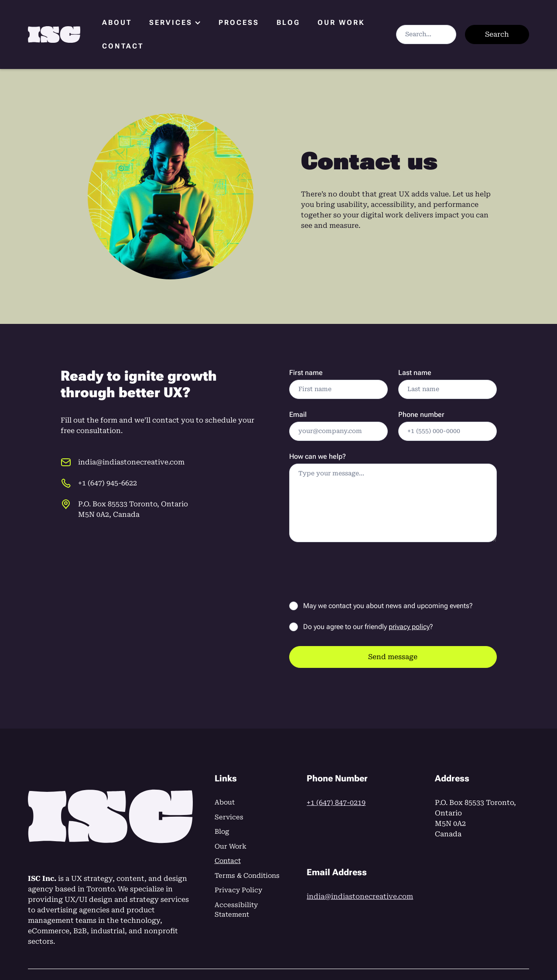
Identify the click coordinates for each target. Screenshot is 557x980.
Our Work (341, 22)
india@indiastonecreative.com (131, 462)
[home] (54, 35)
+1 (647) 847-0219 (336, 803)
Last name (415, 373)
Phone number (421, 414)
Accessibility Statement (236, 910)
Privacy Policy (238, 890)
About (117, 22)
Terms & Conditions (247, 876)
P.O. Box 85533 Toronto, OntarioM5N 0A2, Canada (133, 509)
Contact (123, 46)
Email (298, 414)
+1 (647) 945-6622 (108, 483)
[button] (175, 23)
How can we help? (318, 456)
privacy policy (409, 627)
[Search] (426, 34)
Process (239, 22)
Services (229, 817)
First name (306, 373)
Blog (288, 22)
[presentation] (355, 570)
